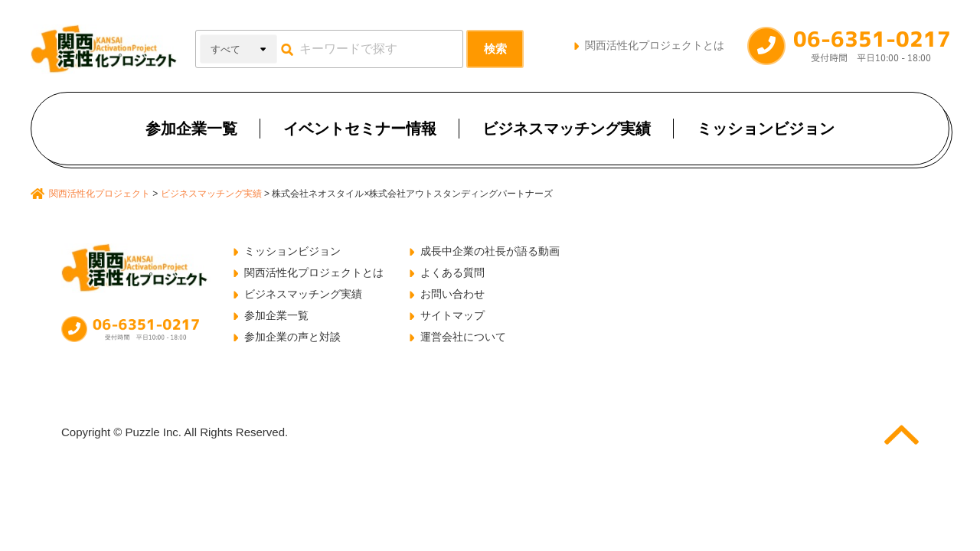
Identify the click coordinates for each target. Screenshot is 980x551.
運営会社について (463, 337)
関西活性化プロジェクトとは (655, 45)
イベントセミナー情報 (360, 129)
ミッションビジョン (766, 129)
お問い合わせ (452, 294)
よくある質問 (452, 272)
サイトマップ (452, 315)
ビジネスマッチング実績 (567, 129)
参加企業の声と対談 (292, 337)
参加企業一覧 (191, 129)
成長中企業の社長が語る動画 (490, 251)
